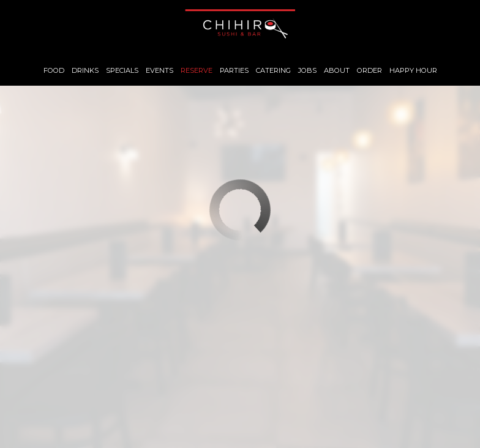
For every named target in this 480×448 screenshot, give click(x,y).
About (337, 70)
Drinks (85, 70)
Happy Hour (413, 70)
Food (54, 70)
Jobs (307, 70)
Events (159, 70)
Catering (273, 70)
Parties (234, 70)
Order (369, 70)
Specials (122, 70)
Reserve (197, 70)
